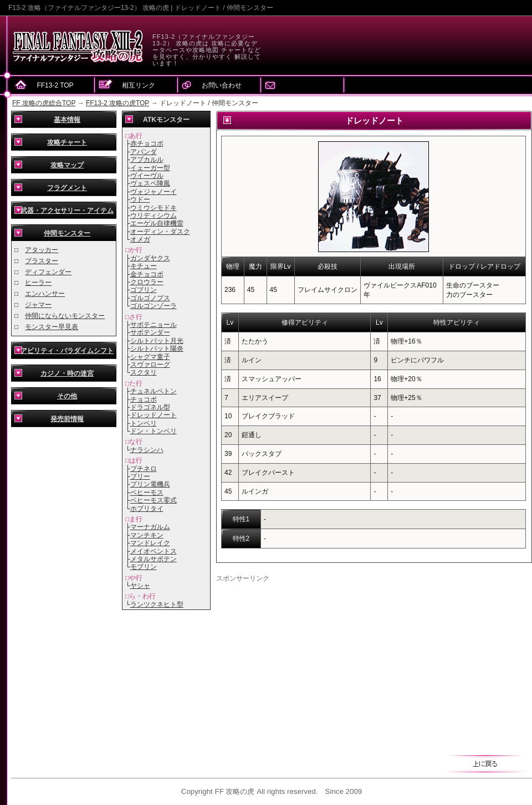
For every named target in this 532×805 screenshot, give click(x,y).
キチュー (144, 266)
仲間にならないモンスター (65, 316)
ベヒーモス (147, 493)
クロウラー (147, 282)
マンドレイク (150, 543)
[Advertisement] (309, 661)
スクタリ (144, 372)
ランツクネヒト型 (157, 604)
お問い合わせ (222, 85)
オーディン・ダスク (160, 232)
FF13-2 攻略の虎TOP (117, 103)
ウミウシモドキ (154, 208)
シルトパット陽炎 (157, 348)
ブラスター (42, 261)
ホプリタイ (147, 509)
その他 (67, 396)
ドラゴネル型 (150, 407)
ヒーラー (38, 283)
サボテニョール (154, 325)
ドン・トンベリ (154, 431)
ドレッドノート (154, 415)
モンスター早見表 (52, 327)
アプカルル (147, 160)
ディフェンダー (48, 272)
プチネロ (144, 469)
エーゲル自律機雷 (157, 223)
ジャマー (38, 305)
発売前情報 (67, 419)
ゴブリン (144, 290)
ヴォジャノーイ (154, 192)
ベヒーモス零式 (154, 500)
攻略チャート (67, 142)
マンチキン (147, 535)
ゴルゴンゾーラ (154, 306)
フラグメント (67, 188)
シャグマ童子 (150, 357)
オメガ (140, 239)
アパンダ (144, 152)
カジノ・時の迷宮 (67, 373)
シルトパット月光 (157, 341)
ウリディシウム (154, 216)
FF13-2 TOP (55, 85)
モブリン (144, 567)
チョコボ (144, 399)
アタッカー (42, 250)
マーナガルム (150, 527)
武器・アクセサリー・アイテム (67, 211)
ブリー (140, 476)
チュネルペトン (154, 391)
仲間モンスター (67, 233)
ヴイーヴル (147, 176)
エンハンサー (45, 294)
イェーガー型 (150, 168)
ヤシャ (140, 586)
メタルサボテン (154, 559)
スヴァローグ (150, 365)
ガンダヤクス (150, 258)
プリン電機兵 (150, 484)
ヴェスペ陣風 (150, 183)
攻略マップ (67, 165)
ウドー (140, 199)
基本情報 (67, 120)
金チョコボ (147, 274)
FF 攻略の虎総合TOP (44, 103)
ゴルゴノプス (150, 298)
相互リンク (139, 85)
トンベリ (144, 423)
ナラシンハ (147, 450)
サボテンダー (150, 332)
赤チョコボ (147, 143)
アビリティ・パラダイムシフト (67, 351)
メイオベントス (154, 551)
